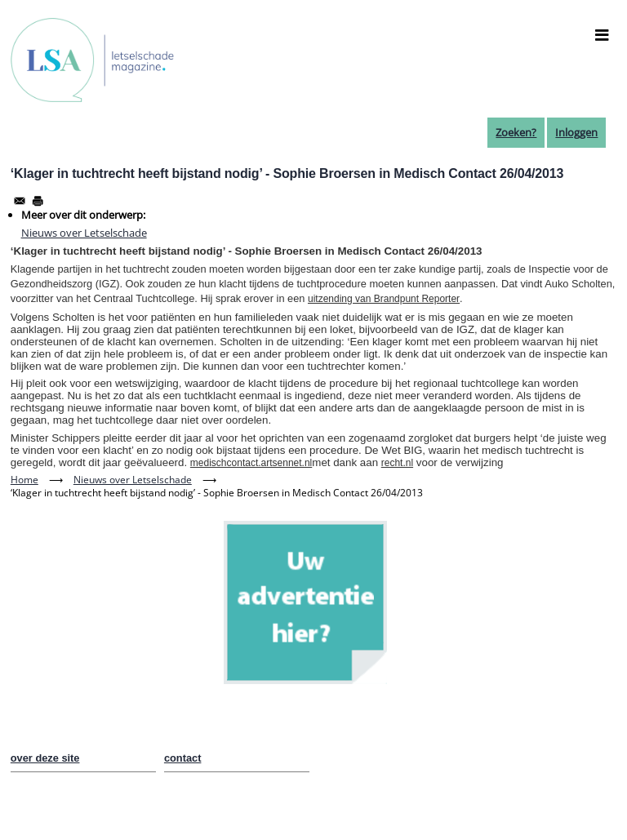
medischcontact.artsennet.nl (251, 463)
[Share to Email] (20, 201)
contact (183, 758)
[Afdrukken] (38, 201)
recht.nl (397, 463)
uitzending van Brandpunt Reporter (384, 299)
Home (24, 480)
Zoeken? (516, 132)
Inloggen (576, 132)
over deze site (45, 758)
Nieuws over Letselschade (84, 233)
